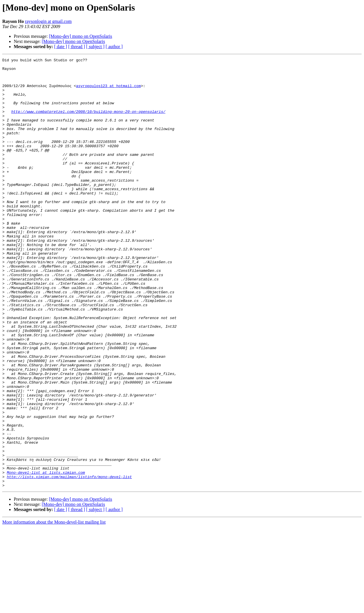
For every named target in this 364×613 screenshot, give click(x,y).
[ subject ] (95, 47)
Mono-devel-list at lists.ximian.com (46, 556)
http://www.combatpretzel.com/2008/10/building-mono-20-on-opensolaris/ (88, 123)
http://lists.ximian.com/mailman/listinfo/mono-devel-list (69, 561)
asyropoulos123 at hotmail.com (108, 92)
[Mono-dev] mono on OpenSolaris (81, 36)
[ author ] (114, 47)
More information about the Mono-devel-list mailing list (54, 608)
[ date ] (61, 47)
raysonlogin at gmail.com (48, 21)
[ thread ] (77, 47)
